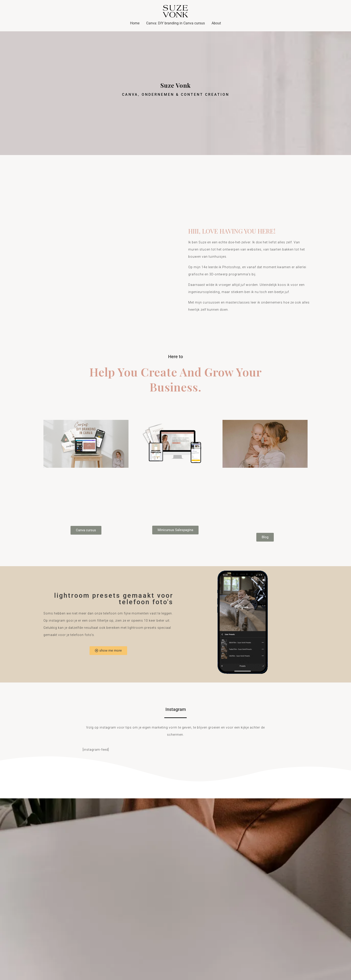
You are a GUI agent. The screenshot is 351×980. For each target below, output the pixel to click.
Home (135, 23)
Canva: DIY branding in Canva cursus (175, 23)
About (216, 23)
